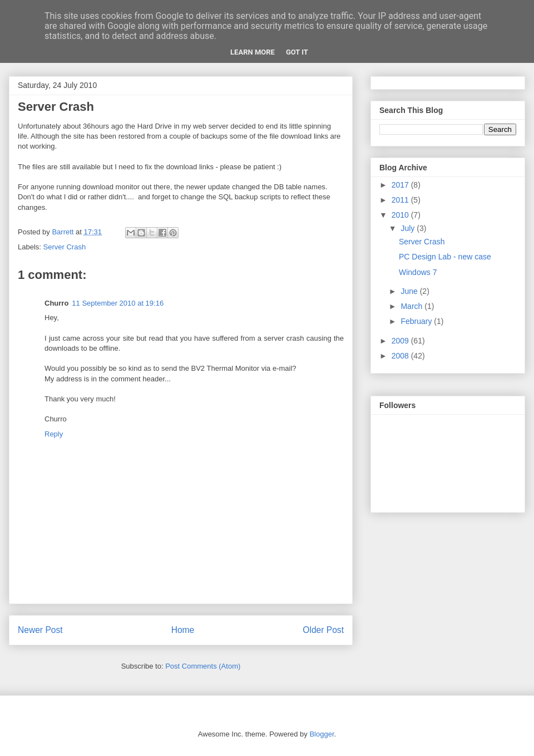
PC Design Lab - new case (445, 257)
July (409, 228)
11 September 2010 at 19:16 (118, 303)
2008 (401, 356)
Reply (54, 434)
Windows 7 (418, 272)
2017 (401, 185)
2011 (401, 200)
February (417, 321)
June (410, 291)
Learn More (253, 52)
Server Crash (65, 247)
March (412, 306)
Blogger (322, 734)
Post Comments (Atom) (203, 666)
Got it (297, 52)
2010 (401, 215)
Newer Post (40, 630)
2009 (401, 341)
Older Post (323, 630)
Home (183, 630)
